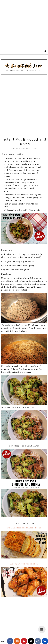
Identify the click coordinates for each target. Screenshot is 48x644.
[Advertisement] (24, 24)
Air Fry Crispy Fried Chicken (24, 564)
